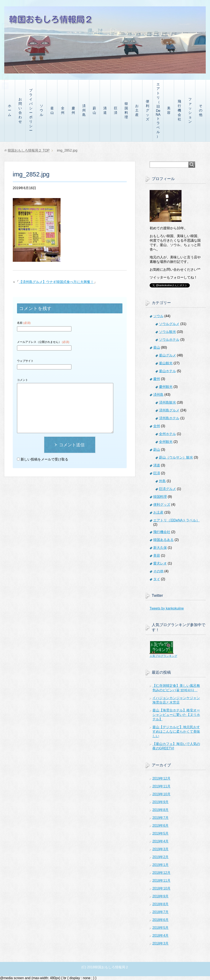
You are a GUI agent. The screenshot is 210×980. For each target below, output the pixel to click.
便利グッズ (148, 110)
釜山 (52, 110)
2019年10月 (161, 794)
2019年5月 (161, 833)
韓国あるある (163, 540)
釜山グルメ (167, 355)
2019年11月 (161, 786)
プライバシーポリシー (31, 110)
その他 (201, 110)
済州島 (84, 110)
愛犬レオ (160, 563)
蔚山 (94, 110)
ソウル (41, 110)
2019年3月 (161, 849)
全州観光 (166, 442)
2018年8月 (161, 904)
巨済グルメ (167, 489)
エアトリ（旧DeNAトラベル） (158, 110)
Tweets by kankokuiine (167, 608)
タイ (157, 579)
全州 (63, 110)
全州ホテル (167, 434)
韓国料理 (126, 110)
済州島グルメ (169, 410)
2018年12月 (161, 873)
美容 (169, 110)
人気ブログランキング (163, 656)
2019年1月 (161, 865)
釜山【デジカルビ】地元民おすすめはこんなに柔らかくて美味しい (176, 731)
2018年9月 (161, 896)
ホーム (10, 110)
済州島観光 (167, 402)
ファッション (190, 110)
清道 (105, 110)
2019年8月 (161, 810)
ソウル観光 (167, 332)
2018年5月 (161, 928)
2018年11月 (161, 881)
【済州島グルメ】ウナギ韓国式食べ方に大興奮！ (56, 282)
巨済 (116, 110)
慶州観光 (166, 387)
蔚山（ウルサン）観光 (176, 457)
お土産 (137, 110)
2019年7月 (161, 818)
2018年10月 (161, 888)
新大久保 (160, 548)
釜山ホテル (167, 371)
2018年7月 (161, 912)
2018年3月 (161, 943)
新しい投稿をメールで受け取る (44, 459)
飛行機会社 (179, 110)
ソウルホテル (169, 340)
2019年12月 (161, 778)
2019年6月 (161, 826)
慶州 (73, 110)
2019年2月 (161, 857)
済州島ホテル (169, 418)
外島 (162, 481)
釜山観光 (166, 363)
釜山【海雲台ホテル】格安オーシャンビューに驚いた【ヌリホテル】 (176, 715)
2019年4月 (161, 841)
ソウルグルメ (169, 324)
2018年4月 (161, 936)
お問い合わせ (20, 110)
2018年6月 (161, 920)
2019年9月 (161, 802)
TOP (29, 150)
